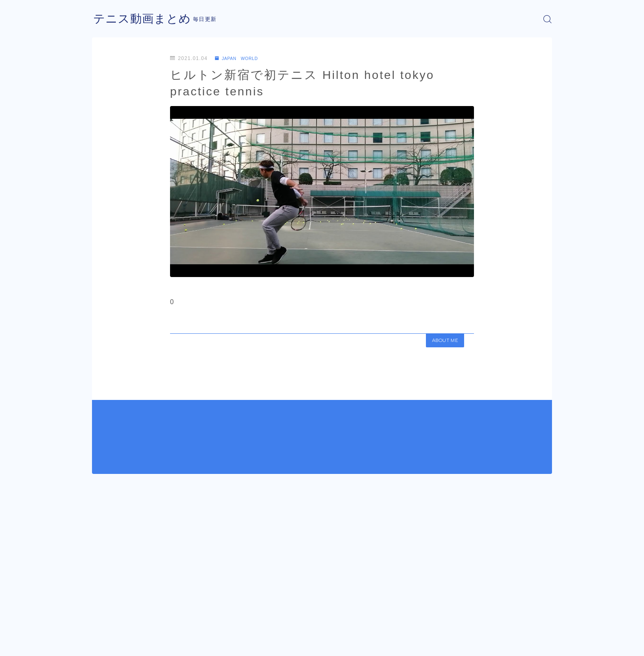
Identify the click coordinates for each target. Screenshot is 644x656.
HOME (101, 619)
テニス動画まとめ (145, 19)
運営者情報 (106, 644)
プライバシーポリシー (161, 644)
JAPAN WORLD (240, 58)
